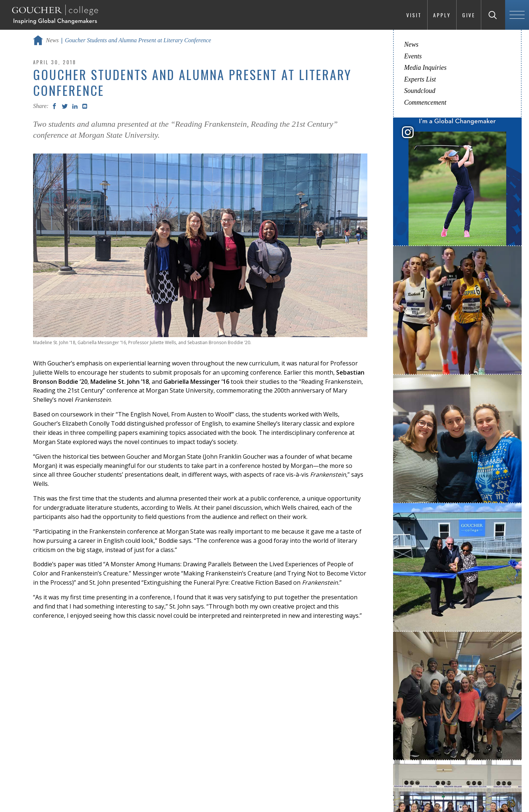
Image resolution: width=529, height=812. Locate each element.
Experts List (420, 79)
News (52, 40)
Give (469, 15)
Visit (414, 15)
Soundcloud (420, 91)
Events (413, 56)
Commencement (425, 102)
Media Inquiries (425, 68)
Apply (442, 15)
